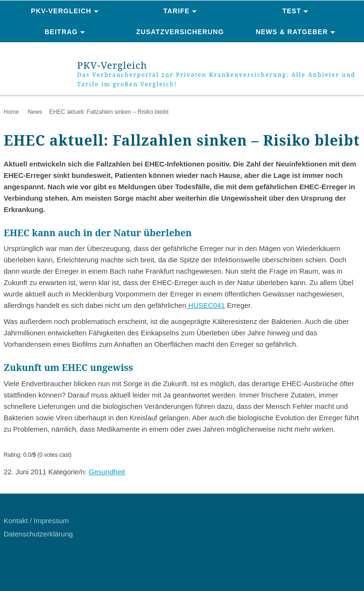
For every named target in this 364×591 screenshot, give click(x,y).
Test (292, 11)
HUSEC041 (206, 305)
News (35, 112)
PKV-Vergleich (61, 11)
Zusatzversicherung (180, 32)
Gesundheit (107, 472)
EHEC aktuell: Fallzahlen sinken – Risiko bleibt (109, 112)
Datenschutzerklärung (38, 534)
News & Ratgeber (291, 32)
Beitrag (61, 32)
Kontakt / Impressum (36, 521)
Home (11, 112)
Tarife (177, 11)
